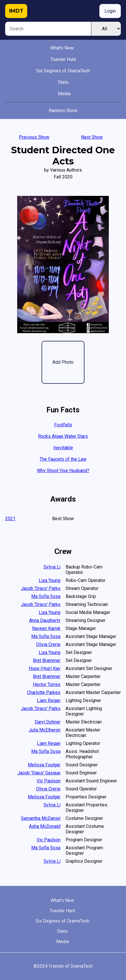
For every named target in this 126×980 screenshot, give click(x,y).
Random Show (63, 111)
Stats (63, 82)
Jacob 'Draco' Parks (41, 588)
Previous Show (34, 137)
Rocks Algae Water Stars (63, 436)
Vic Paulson (49, 781)
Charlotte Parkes (44, 692)
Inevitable (63, 448)
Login (110, 11)
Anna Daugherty (45, 620)
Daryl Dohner (48, 722)
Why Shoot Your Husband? (63, 471)
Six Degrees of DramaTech (63, 71)
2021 (10, 519)
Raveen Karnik (46, 628)
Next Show (92, 137)
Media (64, 94)
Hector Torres (47, 684)
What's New (62, 48)
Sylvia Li (52, 567)
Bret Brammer (47, 660)
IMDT (16, 11)
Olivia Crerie (48, 644)
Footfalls (63, 425)
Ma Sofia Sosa (46, 596)
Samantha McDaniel (41, 818)
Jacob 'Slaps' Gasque (39, 773)
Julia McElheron (45, 730)
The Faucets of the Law (63, 459)
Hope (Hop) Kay (45, 668)
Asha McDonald (45, 826)
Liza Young (50, 580)
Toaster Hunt (63, 59)
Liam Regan (49, 700)
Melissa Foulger (44, 765)
